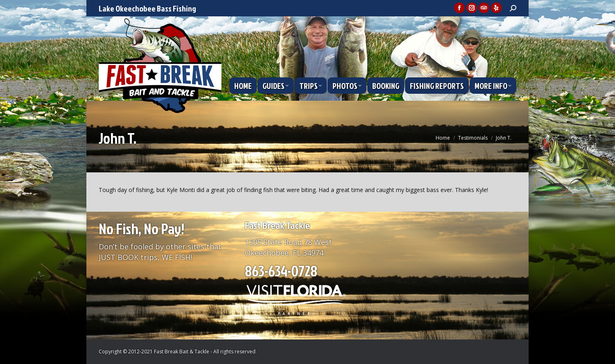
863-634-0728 (281, 271)
